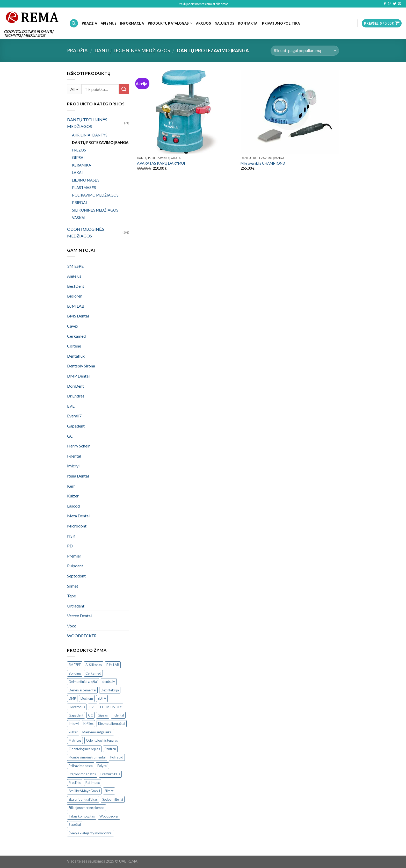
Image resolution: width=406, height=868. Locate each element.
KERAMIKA (82, 165)
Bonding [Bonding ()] (75, 673)
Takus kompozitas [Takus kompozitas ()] (82, 816)
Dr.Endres (76, 396)
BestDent (76, 286)
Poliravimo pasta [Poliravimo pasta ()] (81, 766)
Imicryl (73, 466)
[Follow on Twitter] (395, 4)
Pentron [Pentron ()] (110, 749)
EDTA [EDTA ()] (102, 698)
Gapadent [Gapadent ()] (76, 715)
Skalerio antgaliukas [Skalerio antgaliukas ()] (83, 799)
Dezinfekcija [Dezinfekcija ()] (110, 690)
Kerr (71, 486)
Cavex (73, 326)
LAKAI (77, 173)
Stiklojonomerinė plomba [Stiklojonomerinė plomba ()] (86, 808)
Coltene (74, 346)
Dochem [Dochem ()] (87, 698)
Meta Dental (78, 516)
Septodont (76, 576)
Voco (72, 626)
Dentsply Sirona (81, 366)
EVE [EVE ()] (93, 707)
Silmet (73, 586)
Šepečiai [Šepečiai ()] (75, 824)
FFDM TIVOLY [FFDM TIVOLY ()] (111, 707)
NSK (71, 536)
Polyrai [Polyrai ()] (102, 766)
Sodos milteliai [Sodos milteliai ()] (113, 799)
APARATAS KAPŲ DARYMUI (161, 163)
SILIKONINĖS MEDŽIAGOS (95, 210)
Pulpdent (75, 566)
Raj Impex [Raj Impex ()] (93, 783)
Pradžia (77, 50)
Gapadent (76, 426)
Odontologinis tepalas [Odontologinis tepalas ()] (102, 740)
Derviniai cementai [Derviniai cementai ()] (82, 690)
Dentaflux (76, 356)
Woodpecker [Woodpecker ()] (109, 816)
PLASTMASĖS (84, 188)
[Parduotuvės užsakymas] (305, 51)
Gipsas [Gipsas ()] (103, 715)
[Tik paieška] (74, 23)
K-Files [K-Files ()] (88, 724)
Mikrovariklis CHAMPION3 (263, 163)
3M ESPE (75, 266)
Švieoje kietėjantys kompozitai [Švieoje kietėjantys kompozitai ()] (90, 833)
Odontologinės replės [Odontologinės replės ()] (84, 749)
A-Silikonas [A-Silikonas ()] (94, 665)
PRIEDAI (79, 203)
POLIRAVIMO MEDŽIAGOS (95, 195)
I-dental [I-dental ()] (118, 715)
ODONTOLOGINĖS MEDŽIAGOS (86, 232)
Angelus (74, 276)
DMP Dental (78, 376)
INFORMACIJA (132, 23)
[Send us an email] (400, 4)
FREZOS (79, 150)
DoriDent (75, 386)
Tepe (71, 596)
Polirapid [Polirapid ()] (117, 757)
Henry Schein (79, 446)
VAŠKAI (79, 218)
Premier (74, 556)
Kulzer (73, 496)
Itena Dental (78, 476)
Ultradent (76, 606)
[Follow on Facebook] (385, 4)
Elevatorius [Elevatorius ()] (77, 707)
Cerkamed (76, 336)
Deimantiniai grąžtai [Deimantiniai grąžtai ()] (83, 682)
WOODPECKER (82, 636)
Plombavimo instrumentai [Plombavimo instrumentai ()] (87, 757)
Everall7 (74, 416)
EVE (71, 406)
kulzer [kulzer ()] (73, 732)
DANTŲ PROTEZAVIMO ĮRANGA (100, 143)
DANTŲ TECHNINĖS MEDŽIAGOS (132, 50)
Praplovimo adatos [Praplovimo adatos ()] (82, 774)
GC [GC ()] (90, 715)
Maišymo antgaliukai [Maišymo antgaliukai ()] (97, 732)
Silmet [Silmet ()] (109, 791)
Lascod (73, 506)
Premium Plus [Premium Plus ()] (110, 774)
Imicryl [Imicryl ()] (74, 724)
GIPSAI (78, 158)
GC (70, 436)
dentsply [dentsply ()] (109, 682)
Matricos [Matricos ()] (75, 740)
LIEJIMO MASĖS (86, 180)
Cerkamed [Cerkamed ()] (93, 673)
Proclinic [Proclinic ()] (75, 783)
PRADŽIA (89, 23)
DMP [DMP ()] (72, 698)
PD (70, 546)
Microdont (77, 526)
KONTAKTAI (248, 23)
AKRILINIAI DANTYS (90, 135)
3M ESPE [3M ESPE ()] (75, 665)
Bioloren (75, 296)
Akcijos (204, 23)
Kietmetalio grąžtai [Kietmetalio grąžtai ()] (112, 724)
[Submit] (124, 89)
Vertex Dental (79, 616)
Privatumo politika (281, 23)
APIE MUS (109, 23)
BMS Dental (78, 316)
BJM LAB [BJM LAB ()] (113, 665)
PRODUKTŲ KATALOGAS (170, 23)
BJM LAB (76, 306)
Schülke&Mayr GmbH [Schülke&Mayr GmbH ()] (84, 791)
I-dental (74, 456)
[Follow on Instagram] (390, 4)
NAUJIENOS (224, 23)
